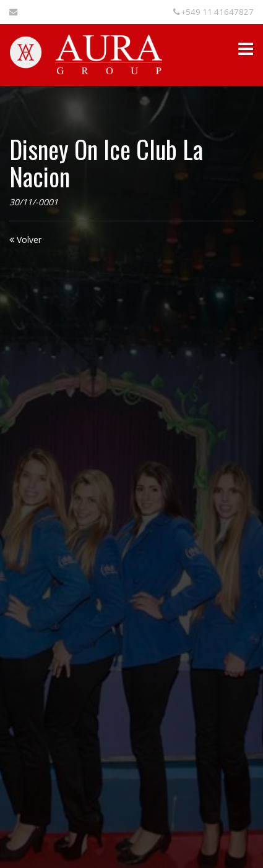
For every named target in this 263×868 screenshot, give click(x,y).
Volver (25, 240)
